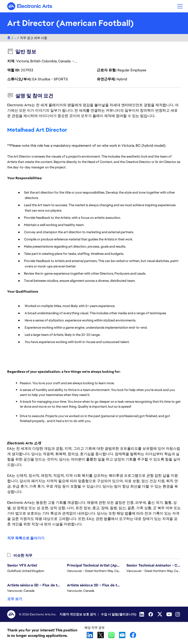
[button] (180, 6)
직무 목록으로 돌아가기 (26, 538)
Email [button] (122, 635)
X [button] (101, 635)
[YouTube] (169, 614)
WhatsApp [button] (111, 635)
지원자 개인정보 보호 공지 (78, 614)
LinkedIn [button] (90, 635)
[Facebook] (151, 614)
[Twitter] (160, 614)
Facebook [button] (133, 635)
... (15, 38)
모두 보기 (15, 599)
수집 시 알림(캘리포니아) (119, 614)
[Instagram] (178, 614)
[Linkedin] (142, 614)
